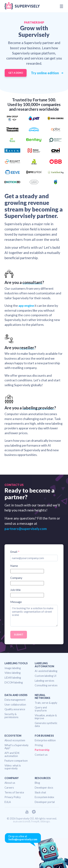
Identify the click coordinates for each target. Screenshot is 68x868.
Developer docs (44, 788)
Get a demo (16, 73)
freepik (35, 821)
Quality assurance (15, 709)
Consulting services (46, 685)
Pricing (39, 745)
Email (14, 552)
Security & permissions (11, 716)
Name (14, 566)
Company (16, 578)
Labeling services (44, 681)
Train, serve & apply (46, 703)
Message (16, 602)
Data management (15, 700)
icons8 (26, 821)
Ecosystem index (44, 797)
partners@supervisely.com (26, 529)
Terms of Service (14, 792)
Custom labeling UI (46, 676)
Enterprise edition (45, 740)
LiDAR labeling (13, 678)
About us (10, 783)
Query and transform (41, 709)
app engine (26, 306)
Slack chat (40, 792)
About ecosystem (15, 740)
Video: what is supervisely (13, 767)
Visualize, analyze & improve (46, 717)
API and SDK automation (12, 754)
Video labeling (13, 673)
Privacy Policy (13, 797)
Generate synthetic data (46, 725)
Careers (9, 788)
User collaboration (15, 705)
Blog (37, 783)
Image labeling (13, 668)
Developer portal (45, 802)
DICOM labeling (14, 682)
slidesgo (45, 821)
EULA (8, 802)
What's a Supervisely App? (16, 747)
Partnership (42, 750)
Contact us (41, 755)
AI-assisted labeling (46, 671)
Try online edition (45, 73)
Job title (15, 590)
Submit (19, 635)
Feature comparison (16, 761)
